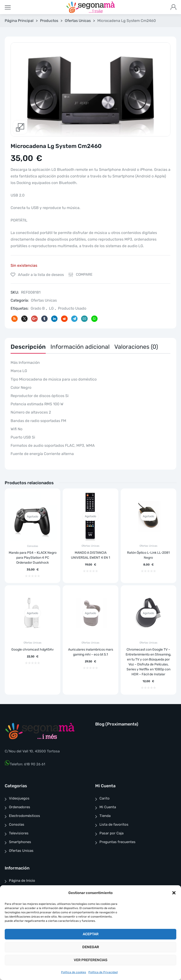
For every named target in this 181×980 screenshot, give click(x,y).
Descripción (28, 347)
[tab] (28, 348)
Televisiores (19, 833)
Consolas (33, 546)
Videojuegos (19, 798)
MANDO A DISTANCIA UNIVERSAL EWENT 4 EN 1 (90, 555)
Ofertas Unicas (78, 21)
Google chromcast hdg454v (33, 650)
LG (51, 308)
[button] (174, 893)
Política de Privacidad (103, 972)
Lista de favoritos (114, 824)
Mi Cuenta (108, 807)
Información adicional (80, 347)
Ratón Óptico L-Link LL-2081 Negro (148, 555)
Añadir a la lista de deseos (40, 275)
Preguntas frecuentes (117, 842)
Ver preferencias (91, 960)
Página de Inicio (22, 881)
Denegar (91, 947)
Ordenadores (20, 807)
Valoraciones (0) (136, 347)
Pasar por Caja (111, 833)
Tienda (105, 816)
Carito (105, 798)
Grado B (38, 308)
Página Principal (19, 21)
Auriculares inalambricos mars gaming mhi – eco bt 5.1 (91, 652)
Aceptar (91, 934)
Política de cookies (74, 972)
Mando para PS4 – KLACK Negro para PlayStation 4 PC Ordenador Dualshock (33, 558)
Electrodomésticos (25, 816)
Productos (49, 21)
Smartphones (20, 842)
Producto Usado (72, 308)
